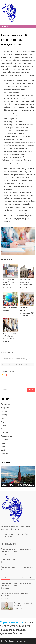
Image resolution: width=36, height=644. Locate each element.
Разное (4, 443)
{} (24, 365)
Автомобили (6, 404)
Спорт (3, 447)
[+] (26, 365)
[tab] (5, 578)
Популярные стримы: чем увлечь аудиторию (17, 567)
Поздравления (7, 436)
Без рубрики (6, 407)
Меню (5, 27)
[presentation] (5, 578)
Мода (3, 422)
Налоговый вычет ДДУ (9, 559)
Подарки (4, 432)
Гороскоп (5, 411)
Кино (3, 418)
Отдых (3, 429)
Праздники (5, 440)
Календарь (5, 415)
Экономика (5, 454)
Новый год (5, 425)
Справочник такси (11, 622)
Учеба (3, 450)
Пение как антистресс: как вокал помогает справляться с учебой (16, 550)
